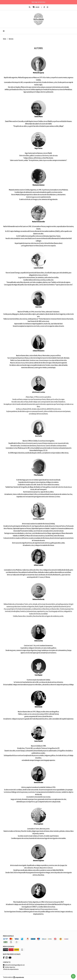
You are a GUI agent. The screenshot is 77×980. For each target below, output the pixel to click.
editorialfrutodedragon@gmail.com (14, 965)
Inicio (5, 39)
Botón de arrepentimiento (11, 969)
